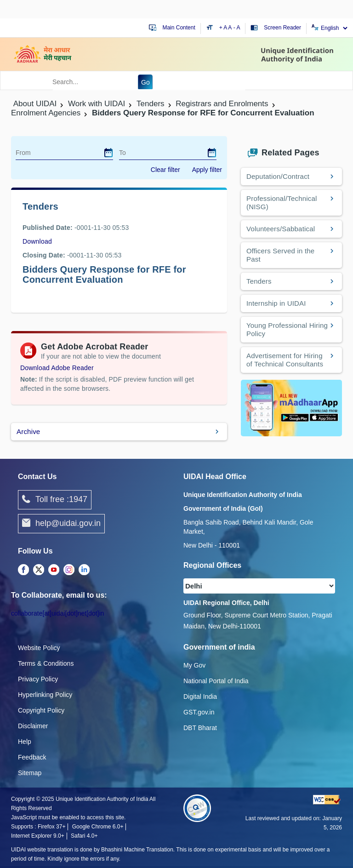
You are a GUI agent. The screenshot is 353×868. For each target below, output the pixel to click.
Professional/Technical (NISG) (282, 203)
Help (25, 742)
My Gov (194, 665)
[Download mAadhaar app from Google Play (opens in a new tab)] (291, 407)
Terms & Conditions (46, 663)
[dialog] (108, 153)
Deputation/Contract (278, 176)
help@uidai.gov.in (61, 524)
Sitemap (30, 773)
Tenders (259, 281)
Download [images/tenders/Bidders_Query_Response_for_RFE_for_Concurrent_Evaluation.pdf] (37, 241)
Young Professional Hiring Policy (287, 329)
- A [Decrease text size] (237, 28)
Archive (28, 431)
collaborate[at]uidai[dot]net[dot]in (57, 613)
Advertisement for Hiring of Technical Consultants (285, 360)
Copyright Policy (41, 710)
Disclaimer (33, 726)
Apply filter (207, 170)
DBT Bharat (200, 728)
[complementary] (23, 570)
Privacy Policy (38, 679)
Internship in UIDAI (276, 303)
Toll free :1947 (55, 500)
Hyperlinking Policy (45, 695)
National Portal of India (216, 681)
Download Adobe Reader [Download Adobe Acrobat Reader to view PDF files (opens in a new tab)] (57, 368)
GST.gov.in (199, 712)
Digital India (200, 697)
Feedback (32, 757)
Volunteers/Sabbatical (281, 229)
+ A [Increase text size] (224, 28)
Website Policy (39, 648)
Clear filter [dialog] (165, 170)
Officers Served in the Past (280, 255)
